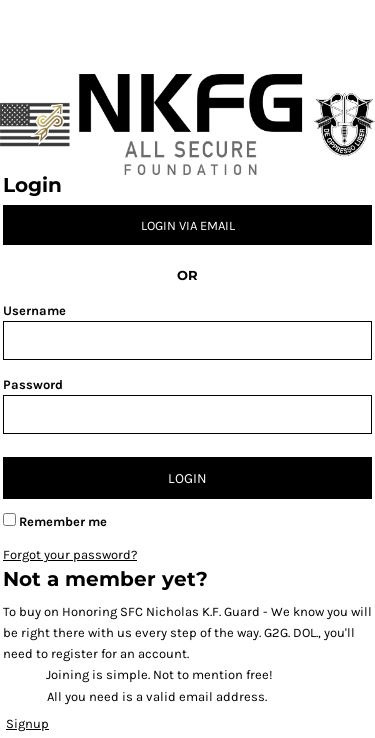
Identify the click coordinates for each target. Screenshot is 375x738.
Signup (27, 723)
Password (33, 384)
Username (34, 310)
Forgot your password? (70, 554)
